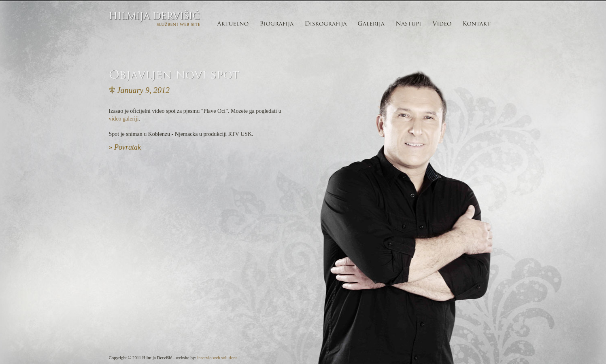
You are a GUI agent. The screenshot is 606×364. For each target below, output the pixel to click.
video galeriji (124, 119)
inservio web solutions (217, 358)
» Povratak (125, 147)
